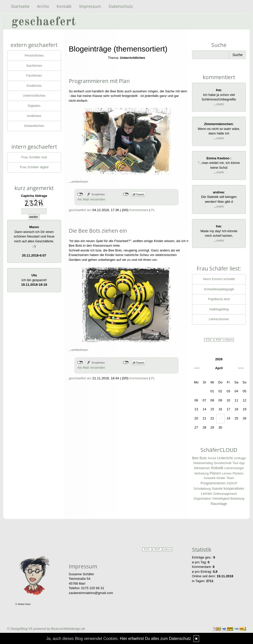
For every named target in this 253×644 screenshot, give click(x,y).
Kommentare (139, 210)
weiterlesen (80, 182)
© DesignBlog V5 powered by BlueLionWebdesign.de (46, 629)
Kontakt (64, 6)
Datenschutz (121, 6)
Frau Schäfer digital (34, 167)
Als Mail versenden (91, 199)
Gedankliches (34, 126)
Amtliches (34, 116)
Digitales (34, 106)
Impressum (90, 6)
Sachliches (34, 66)
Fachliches (34, 75)
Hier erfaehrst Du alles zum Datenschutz (155, 639)
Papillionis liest (219, 299)
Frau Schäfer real (34, 157)
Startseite (20, 6)
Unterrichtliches (34, 96)
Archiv (43, 6)
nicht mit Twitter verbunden (126, 194)
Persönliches (34, 55)
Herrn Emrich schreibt (219, 279)
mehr (220, 104)
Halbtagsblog (219, 309)
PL (153, 210)
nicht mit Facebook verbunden (80, 194)
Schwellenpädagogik (219, 289)
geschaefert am (80, 210)
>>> (241, 368)
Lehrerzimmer (219, 319)
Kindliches (34, 86)
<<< (197, 368)
